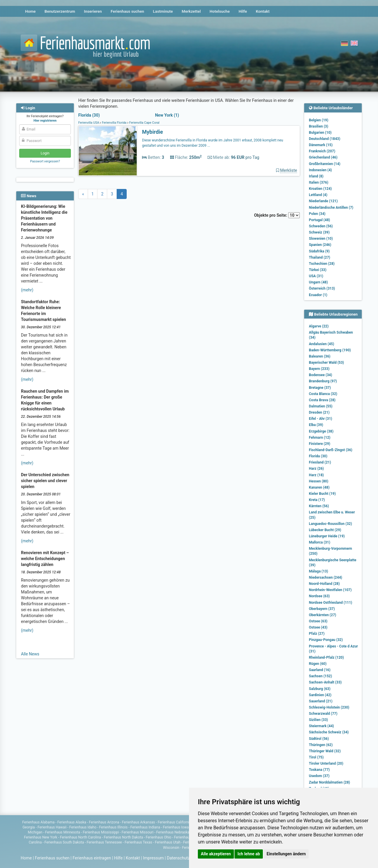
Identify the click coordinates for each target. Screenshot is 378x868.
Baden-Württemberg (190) (330, 350)
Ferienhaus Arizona (104, 822)
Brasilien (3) (318, 126)
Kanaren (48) (319, 487)
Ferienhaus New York (41, 837)
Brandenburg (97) (323, 381)
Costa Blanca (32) (323, 394)
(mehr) (27, 290)
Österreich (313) (322, 288)
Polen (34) (317, 214)
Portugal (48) (320, 220)
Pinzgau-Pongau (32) (326, 640)
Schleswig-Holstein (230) (329, 707)
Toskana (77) (319, 770)
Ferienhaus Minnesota (63, 832)
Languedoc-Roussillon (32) (330, 524)
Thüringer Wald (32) (325, 751)
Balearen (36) (320, 356)
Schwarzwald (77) (323, 714)
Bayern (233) (319, 369)
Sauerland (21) (321, 701)
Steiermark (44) (321, 726)
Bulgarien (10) (320, 133)
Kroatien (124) (320, 189)
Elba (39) (316, 425)
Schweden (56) (321, 226)
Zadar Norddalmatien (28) (329, 782)
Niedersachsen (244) (326, 577)
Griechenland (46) (323, 157)
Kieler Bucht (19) (322, 494)
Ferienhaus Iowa (176, 827)
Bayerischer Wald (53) (326, 363)
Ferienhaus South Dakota (64, 842)
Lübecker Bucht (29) (325, 530)
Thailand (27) (320, 257)
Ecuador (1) (318, 295)
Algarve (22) (319, 326)
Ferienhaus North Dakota (123, 837)
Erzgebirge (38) (321, 431)
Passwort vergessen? (45, 161)
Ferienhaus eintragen (92, 858)
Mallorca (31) (320, 542)
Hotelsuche (220, 11)
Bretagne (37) (320, 388)
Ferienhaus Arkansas (139, 822)
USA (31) (316, 276)
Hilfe (243, 11)
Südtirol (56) (319, 739)
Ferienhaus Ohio (159, 837)
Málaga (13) (318, 571)
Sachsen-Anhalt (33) (325, 682)
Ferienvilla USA (89, 123)
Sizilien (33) (318, 720)
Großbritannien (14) (325, 164)
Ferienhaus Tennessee (104, 842)
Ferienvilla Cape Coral (144, 123)
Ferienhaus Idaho (83, 827)
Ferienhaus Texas (138, 842)
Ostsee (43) (318, 627)
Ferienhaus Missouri (138, 832)
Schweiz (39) (319, 232)
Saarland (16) (320, 670)
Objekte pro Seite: (277, 215)
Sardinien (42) (320, 695)
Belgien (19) (319, 120)
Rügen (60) (318, 664)
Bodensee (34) (321, 375)
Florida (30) (89, 115)
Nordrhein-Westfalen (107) (330, 590)
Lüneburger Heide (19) (327, 536)
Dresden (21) (319, 412)
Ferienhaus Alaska (72, 822)
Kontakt (263, 11)
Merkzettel (191, 11)
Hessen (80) (319, 481)
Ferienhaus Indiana (145, 827)
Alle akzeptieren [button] (216, 854)
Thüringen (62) (321, 745)
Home (30, 11)
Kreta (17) (317, 500)
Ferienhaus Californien (175, 822)
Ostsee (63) (318, 621)
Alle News (30, 654)
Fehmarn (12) (320, 438)
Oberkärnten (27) (322, 615)
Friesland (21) (320, 462)
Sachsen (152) (320, 676)
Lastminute (163, 11)
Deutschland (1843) (325, 139)
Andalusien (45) (321, 344)
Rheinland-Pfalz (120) (326, 657)
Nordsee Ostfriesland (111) (331, 603)
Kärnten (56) (319, 506)
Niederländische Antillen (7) (331, 208)
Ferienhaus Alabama (38, 822)
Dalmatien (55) (321, 406)
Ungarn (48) (318, 282)
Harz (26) (316, 469)
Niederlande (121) (323, 201)
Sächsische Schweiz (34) (329, 732)
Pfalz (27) (317, 634)
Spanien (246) (320, 245)
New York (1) (167, 115)
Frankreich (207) (322, 151)
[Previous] (83, 194)
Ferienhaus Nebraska (173, 832)
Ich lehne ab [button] (249, 854)
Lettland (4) (318, 195)
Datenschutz (178, 858)
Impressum (153, 858)
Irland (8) (316, 176)
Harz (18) (316, 475)
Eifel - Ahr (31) (321, 419)
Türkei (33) (318, 270)
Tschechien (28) (322, 264)
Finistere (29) (320, 444)
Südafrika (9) (319, 251)
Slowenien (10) (321, 239)
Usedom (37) (319, 776)
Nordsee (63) (319, 596)
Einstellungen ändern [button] (286, 854)
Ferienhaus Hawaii (52, 827)
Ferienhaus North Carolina (80, 837)
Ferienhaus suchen (127, 11)
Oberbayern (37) (322, 609)
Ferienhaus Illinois (113, 827)
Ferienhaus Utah (168, 842)
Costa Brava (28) (322, 400)
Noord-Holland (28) (324, 584)
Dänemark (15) (321, 145)
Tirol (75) (316, 757)
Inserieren (93, 11)
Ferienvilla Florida (114, 123)
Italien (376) (319, 182)
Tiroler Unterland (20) (326, 763)
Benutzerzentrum (60, 11)
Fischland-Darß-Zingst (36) (331, 450)
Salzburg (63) (320, 689)
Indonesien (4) (320, 170)
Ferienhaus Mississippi (101, 832)
